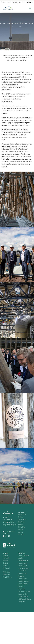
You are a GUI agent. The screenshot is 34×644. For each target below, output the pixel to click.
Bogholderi (6, 568)
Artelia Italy (22, 571)
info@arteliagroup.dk (9, 525)
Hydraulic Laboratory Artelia (24, 590)
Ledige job (6, 558)
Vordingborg (22, 519)
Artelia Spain (23, 579)
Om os (5, 566)
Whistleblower (7, 577)
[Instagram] (9, 536)
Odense (21, 524)
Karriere (5, 555)
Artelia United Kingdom (23, 585)
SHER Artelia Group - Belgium (25, 600)
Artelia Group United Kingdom (24, 567)
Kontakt (5, 563)
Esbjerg (21, 530)
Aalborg (21, 535)
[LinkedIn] (6, 536)
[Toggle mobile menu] (30, 8)
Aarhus (21, 532)
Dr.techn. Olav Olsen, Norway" (23, 595)
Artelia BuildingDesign (23, 559)
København (22, 514)
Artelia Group (23, 563)
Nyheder (5, 561)
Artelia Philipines (24, 581)
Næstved (21, 522)
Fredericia (22, 527)
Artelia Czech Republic (23, 575)
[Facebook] (3, 536)
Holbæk (21, 517)
